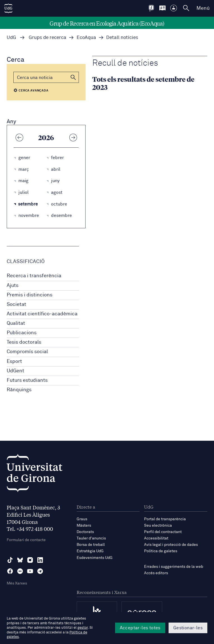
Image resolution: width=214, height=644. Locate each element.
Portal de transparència (165, 519)
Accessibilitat (156, 538)
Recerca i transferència (34, 276)
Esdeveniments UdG (95, 558)
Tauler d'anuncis (91, 538)
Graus (82, 519)
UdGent (15, 371)
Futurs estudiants (27, 380)
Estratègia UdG (90, 551)
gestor (83, 628)
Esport (14, 361)
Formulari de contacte (26, 540)
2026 (46, 137)
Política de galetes (161, 551)
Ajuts (13, 286)
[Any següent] (73, 137)
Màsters (84, 526)
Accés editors (156, 573)
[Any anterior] (19, 137)
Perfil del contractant (163, 532)
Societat (16, 304)
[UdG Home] (8, 8)
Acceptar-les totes (140, 628)
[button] (73, 77)
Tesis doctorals (24, 342)
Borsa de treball (91, 545)
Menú (203, 8)
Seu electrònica (158, 526)
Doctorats (85, 532)
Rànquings (19, 390)
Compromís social (27, 352)
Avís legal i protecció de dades (171, 545)
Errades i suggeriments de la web (174, 567)
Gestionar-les (188, 628)
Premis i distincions (30, 295)
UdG (11, 38)
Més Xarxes (17, 583)
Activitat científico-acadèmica (42, 314)
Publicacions (22, 333)
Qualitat (16, 323)
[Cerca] (46, 77)
